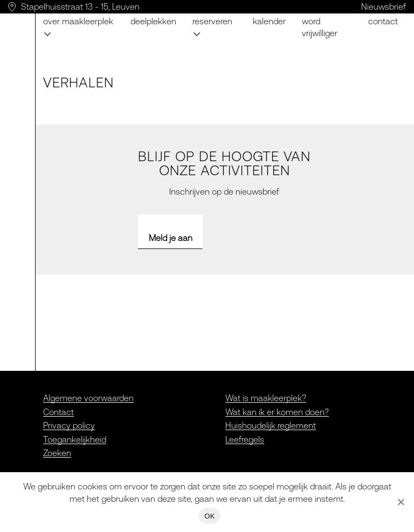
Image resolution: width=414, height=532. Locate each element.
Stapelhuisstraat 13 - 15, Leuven (80, 6)
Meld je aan (171, 238)
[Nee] (401, 502)
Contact (383, 21)
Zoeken (57, 453)
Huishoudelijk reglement (271, 425)
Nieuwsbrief (384, 6)
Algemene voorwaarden (88, 398)
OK (209, 516)
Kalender (269, 21)
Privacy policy (69, 425)
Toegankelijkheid (75, 439)
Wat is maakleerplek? (266, 398)
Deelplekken (153, 21)
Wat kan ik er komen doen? (277, 412)
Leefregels (245, 439)
